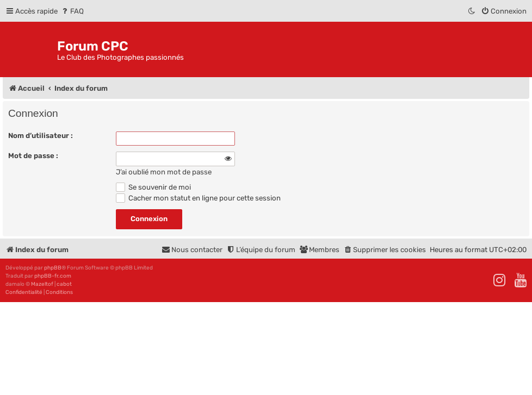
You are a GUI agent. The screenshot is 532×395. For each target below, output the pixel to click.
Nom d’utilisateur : (41, 136)
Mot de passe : (33, 156)
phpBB (53, 268)
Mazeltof (42, 284)
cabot (64, 284)
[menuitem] (72, 11)
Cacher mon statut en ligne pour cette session (198, 198)
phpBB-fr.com (53, 276)
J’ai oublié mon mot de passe (164, 172)
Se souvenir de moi (153, 187)
